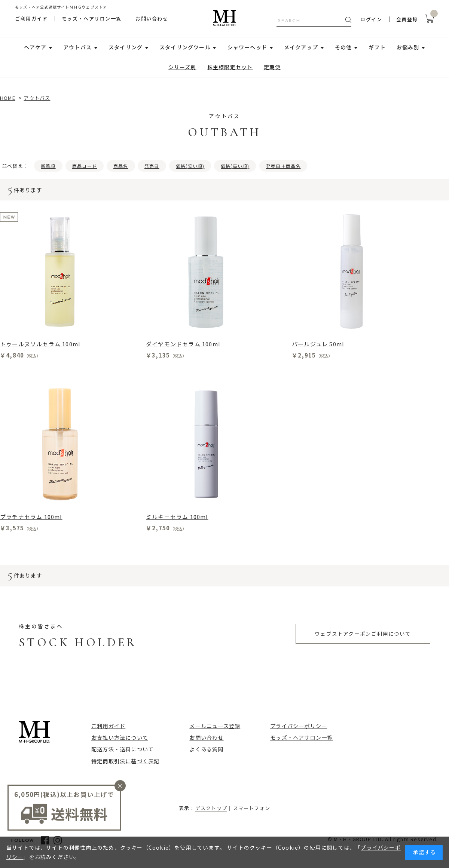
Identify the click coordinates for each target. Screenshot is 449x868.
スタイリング (126, 47)
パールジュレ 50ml (318, 344)
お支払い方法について (120, 737)
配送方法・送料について (123, 749)
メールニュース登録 (215, 726)
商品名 (121, 166)
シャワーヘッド (247, 47)
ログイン (371, 19)
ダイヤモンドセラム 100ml (183, 344)
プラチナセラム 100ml (31, 517)
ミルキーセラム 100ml (177, 517)
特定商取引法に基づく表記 (125, 761)
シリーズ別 (182, 67)
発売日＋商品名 (283, 166)
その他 (343, 47)
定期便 (272, 67)
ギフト (377, 47)
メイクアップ (301, 47)
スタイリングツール (185, 47)
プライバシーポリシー (299, 726)
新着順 (48, 166)
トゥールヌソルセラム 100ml (40, 344)
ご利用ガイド (31, 19)
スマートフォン (252, 808)
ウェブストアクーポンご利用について (363, 634)
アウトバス (77, 47)
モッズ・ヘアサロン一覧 (92, 19)
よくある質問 (206, 749)
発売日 (152, 166)
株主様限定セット (230, 67)
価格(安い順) (190, 166)
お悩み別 (408, 47)
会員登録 (407, 19)
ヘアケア (35, 47)
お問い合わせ (152, 19)
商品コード (85, 166)
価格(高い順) (235, 166)
